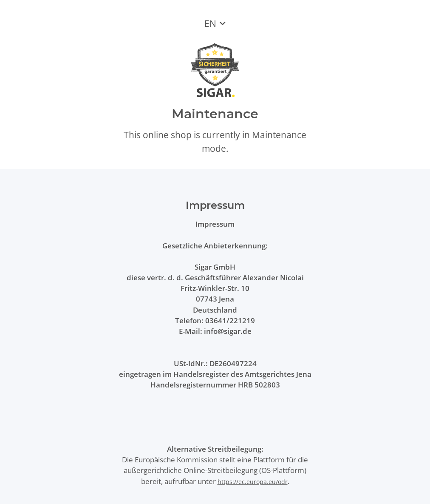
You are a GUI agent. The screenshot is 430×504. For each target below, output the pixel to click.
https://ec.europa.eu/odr (253, 482)
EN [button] (210, 23)
